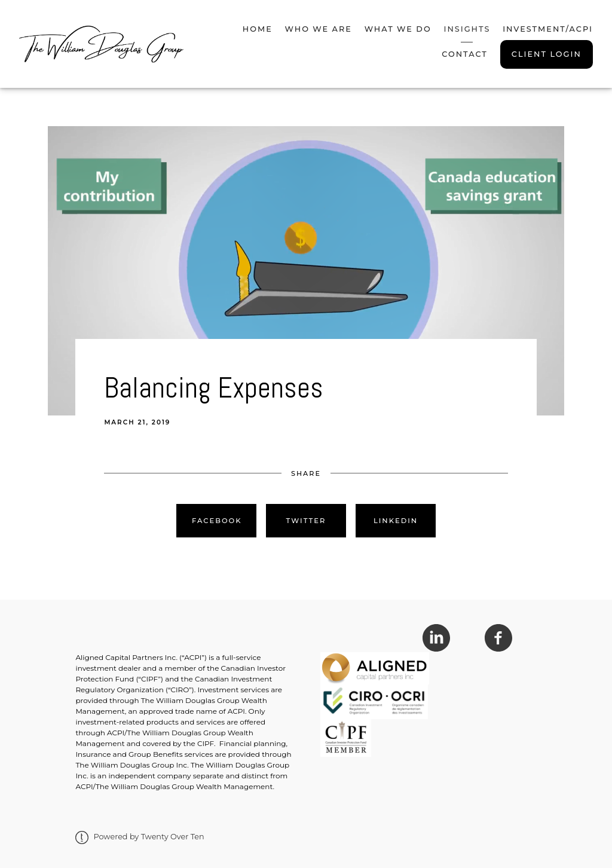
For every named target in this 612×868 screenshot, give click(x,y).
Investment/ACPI (548, 29)
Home (258, 29)
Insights (467, 29)
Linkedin (396, 521)
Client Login (547, 54)
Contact (465, 54)
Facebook (217, 521)
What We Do (398, 29)
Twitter (306, 521)
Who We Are (319, 29)
